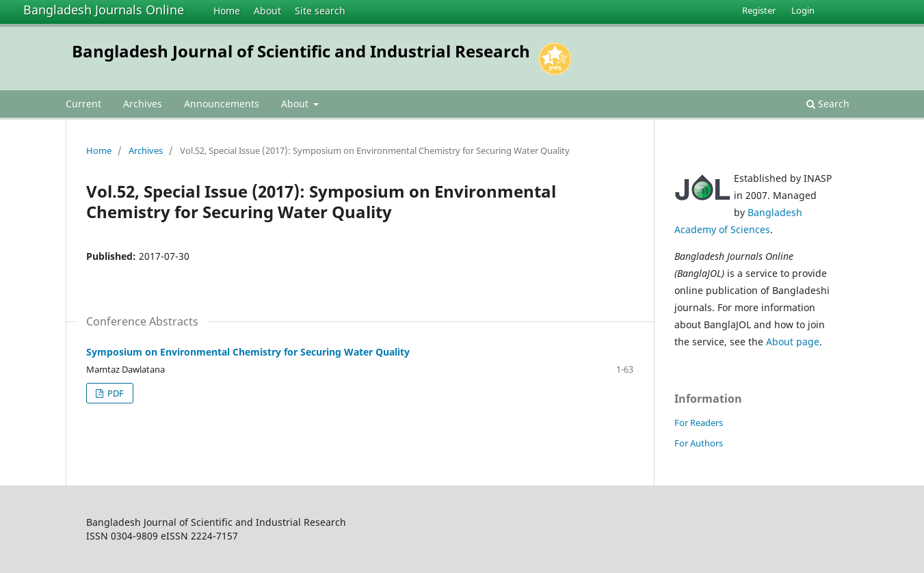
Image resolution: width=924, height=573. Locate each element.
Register (759, 10)
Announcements (222, 104)
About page (793, 342)
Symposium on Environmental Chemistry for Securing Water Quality (248, 352)
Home (227, 11)
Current (83, 104)
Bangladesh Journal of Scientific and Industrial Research (301, 51)
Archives (143, 104)
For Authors (699, 443)
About (267, 11)
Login (803, 10)
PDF (115, 393)
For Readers (699, 423)
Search (828, 104)
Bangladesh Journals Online (104, 10)
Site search (320, 11)
